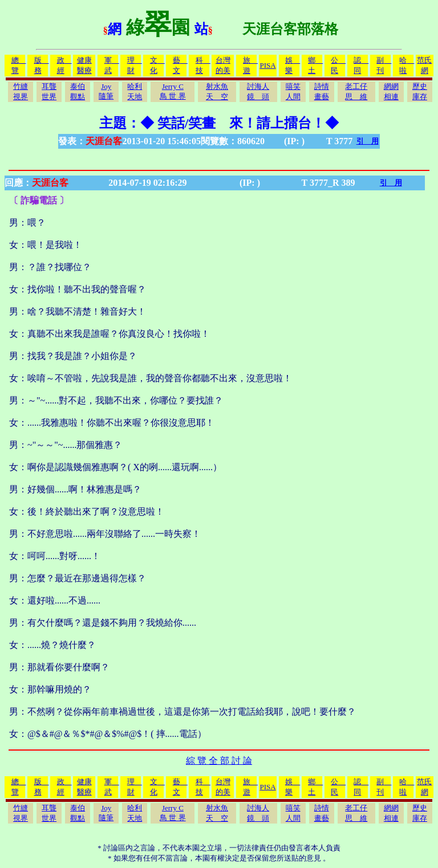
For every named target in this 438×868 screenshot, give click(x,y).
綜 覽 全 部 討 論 (219, 761)
